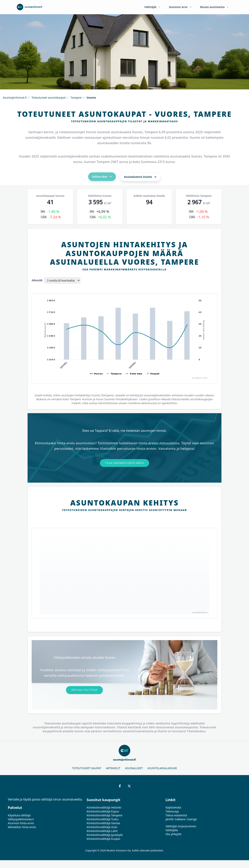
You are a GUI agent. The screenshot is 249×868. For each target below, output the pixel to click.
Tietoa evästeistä (176, 815)
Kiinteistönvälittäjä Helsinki (104, 807)
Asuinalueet (134, 768)
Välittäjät (153, 7)
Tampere (76, 98)
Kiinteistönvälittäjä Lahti (102, 831)
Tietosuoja (172, 811)
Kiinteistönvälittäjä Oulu (102, 827)
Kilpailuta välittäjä (19, 815)
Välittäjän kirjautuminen (181, 826)
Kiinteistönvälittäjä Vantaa (103, 823)
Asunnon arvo (180, 7)
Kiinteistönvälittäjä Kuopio (103, 839)
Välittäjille (172, 830)
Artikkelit (113, 768)
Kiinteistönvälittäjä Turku (103, 819)
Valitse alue (102, 177)
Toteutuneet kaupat (87, 768)
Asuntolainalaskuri (162, 768)
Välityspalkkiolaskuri (21, 819)
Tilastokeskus (196, 731)
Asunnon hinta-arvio (21, 823)
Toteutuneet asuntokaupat (48, 98)
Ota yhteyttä (173, 834)
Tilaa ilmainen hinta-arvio (124, 463)
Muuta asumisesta (215, 7)
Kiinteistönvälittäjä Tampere (104, 815)
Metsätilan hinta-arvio (22, 827)
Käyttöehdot (173, 807)
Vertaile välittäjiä (85, 690)
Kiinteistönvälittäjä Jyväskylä (105, 835)
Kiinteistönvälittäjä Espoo (103, 811)
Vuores (91, 98)
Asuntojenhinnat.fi (15, 98)
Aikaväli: (37, 280)
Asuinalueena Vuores (140, 177)
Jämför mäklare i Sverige (181, 819)
